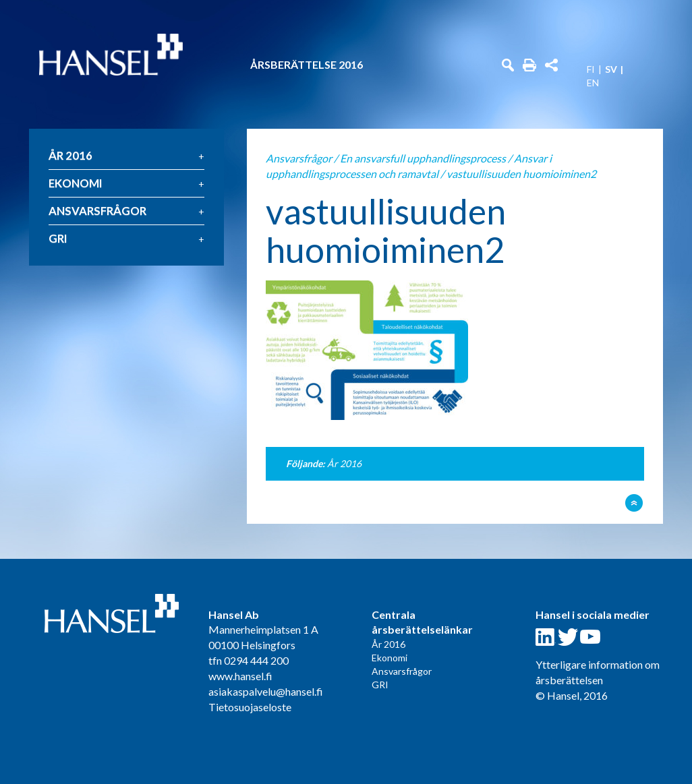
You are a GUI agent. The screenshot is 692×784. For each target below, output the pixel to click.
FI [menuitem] (591, 69)
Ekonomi (76, 183)
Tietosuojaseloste (250, 707)
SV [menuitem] (611, 69)
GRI (58, 238)
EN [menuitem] (593, 83)
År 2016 (70, 155)
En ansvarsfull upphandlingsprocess (423, 158)
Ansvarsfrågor (97, 211)
